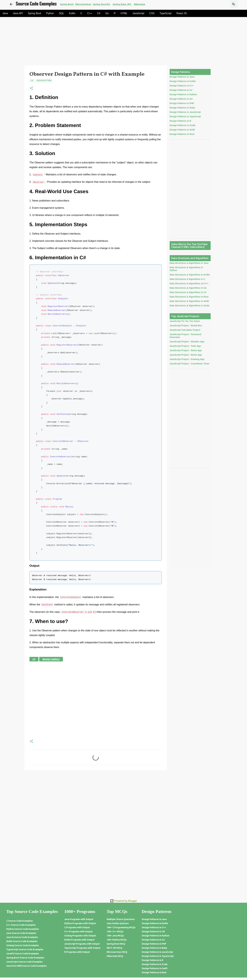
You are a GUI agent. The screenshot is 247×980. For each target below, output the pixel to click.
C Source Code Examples (20, 921)
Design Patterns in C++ (182, 86)
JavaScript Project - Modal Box (186, 326)
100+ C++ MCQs (115, 932)
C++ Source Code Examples (21, 925)
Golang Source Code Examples (23, 945)
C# (99, 13)
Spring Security (101, 4)
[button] (31, 88)
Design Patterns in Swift (182, 130)
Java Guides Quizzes (118, 923)
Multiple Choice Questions (121, 919)
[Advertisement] (113, 42)
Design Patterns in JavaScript (185, 112)
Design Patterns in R (180, 121)
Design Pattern (44, 80)
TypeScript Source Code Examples (25, 949)
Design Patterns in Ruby (182, 108)
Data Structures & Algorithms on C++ (189, 283)
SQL (61, 13)
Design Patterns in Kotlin (183, 81)
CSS (152, 13)
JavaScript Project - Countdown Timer (190, 364)
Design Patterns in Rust (182, 134)
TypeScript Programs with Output (82, 948)
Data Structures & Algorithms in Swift (189, 301)
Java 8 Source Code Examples (22, 937)
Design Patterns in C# (181, 90)
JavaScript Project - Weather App (187, 342)
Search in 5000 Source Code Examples (26, 966)
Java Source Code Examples (21, 933)
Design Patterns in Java (182, 77)
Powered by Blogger (123, 901)
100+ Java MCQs (115, 936)
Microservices (83, 4)
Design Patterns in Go (181, 99)
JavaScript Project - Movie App (186, 355)
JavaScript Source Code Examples (24, 962)
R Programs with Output (77, 952)
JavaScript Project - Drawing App (187, 359)
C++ (90, 13)
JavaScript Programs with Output (82, 944)
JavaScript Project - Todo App (185, 346)
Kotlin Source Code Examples (22, 941)
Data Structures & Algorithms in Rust (189, 297)
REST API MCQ (114, 948)
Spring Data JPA (122, 4)
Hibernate (139, 4)
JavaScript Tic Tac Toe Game (185, 321)
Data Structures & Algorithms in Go (188, 288)
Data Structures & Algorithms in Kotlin (190, 275)
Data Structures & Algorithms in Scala (190, 306)
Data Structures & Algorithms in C (187, 279)
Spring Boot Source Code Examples (25, 958)
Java (5, 13)
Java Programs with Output (79, 919)
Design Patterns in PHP (182, 103)
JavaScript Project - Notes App (186, 350)
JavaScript (138, 13)
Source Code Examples (36, 4)
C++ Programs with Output (78, 932)
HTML (124, 13)
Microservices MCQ (117, 952)
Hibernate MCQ (115, 956)
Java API (18, 13)
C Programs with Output (77, 927)
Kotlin (72, 13)
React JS (182, 13)
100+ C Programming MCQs (121, 927)
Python (50, 13)
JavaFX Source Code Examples (23, 954)
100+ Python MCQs (117, 940)
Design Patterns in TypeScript (185, 116)
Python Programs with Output (80, 923)
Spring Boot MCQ (116, 944)
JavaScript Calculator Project (185, 330)
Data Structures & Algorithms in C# (188, 292)
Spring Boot (67, 4)
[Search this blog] (221, 4)
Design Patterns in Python (183, 94)
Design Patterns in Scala (182, 125)
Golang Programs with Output (80, 936)
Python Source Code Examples (23, 929)
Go (107, 13)
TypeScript (166, 13)
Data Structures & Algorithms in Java (189, 263)
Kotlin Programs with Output (79, 940)
